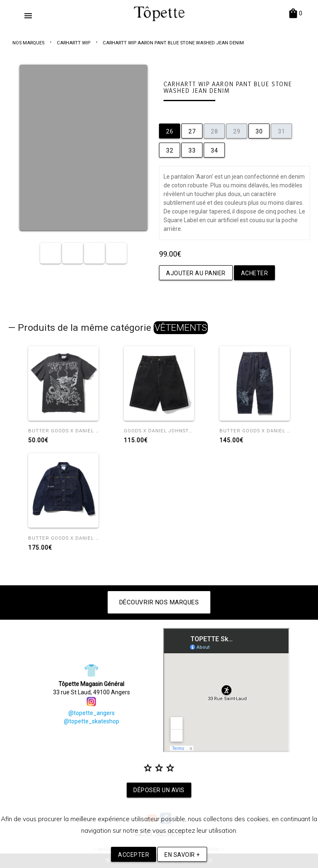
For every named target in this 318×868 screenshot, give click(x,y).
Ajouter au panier (196, 273)
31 (281, 131)
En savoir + (182, 855)
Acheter (255, 273)
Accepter (134, 855)
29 (237, 131)
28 (214, 131)
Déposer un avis (159, 790)
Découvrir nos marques (159, 602)
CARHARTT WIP (73, 43)
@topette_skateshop (92, 721)
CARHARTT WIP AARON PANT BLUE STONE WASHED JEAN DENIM (173, 43)
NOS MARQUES (28, 43)
